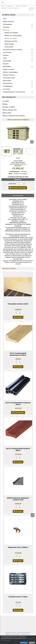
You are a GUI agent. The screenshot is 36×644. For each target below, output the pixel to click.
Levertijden (6, 101)
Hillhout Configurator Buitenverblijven (14, 116)
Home (5, 19)
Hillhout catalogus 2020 (10, 110)
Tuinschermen (7, 52)
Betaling (5, 104)
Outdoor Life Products (20, 174)
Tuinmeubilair (7, 61)
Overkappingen (7, 24)
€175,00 (18, 454)
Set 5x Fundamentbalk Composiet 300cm (18, 404)
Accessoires (7, 89)
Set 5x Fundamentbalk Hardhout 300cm (18, 449)
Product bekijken (18, 413)
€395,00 (18, 310)
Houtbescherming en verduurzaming (14, 92)
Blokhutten (6, 30)
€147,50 (18, 408)
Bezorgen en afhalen (9, 107)
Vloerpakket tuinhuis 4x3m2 (18, 304)
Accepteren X (24, 643)
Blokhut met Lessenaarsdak (13, 36)
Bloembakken (7, 67)
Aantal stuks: (12, 184)
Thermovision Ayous (9, 78)
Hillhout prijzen (7, 113)
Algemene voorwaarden (13, 634)
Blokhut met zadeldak (11, 33)
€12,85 (18, 603)
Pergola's (6, 64)
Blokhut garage (9, 44)
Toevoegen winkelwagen (18, 188)
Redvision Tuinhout (9, 75)
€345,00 (18, 504)
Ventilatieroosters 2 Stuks (18, 597)
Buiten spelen (7, 81)
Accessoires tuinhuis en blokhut (12, 50)
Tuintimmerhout (8, 83)
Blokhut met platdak (11, 38)
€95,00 (18, 359)
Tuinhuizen (6, 27)
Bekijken (31, 10)
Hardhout (6, 55)
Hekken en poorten (9, 69)
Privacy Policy (25, 634)
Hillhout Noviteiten (8, 21)
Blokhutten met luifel (11, 41)
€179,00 (18, 553)
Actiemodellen (9, 47)
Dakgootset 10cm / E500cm (18, 547)
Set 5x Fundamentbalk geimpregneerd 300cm (18, 354)
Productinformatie (18, 195)
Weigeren (32, 643)
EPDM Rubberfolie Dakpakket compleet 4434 (18, 499)
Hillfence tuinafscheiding (10, 72)
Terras (5, 58)
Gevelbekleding (8, 86)
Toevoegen (18, 317)
